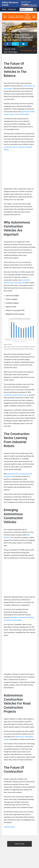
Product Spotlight (11, 17)
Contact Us (12, 9)
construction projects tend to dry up (16, 395)
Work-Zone (5, 17)
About (4, 9)
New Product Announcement (19, 17)
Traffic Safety (34, 17)
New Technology (11, 52)
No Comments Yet (28, 51)
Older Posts (19, 844)
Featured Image (9, 827)
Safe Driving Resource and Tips (28, 17)
